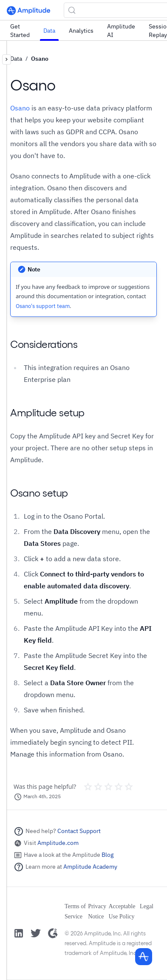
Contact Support (79, 831)
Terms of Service (75, 912)
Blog (108, 855)
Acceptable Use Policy (122, 912)
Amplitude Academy (90, 867)
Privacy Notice (97, 912)
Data (49, 31)
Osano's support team (43, 306)
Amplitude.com (58, 843)
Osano (40, 59)
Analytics (81, 31)
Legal (147, 906)
